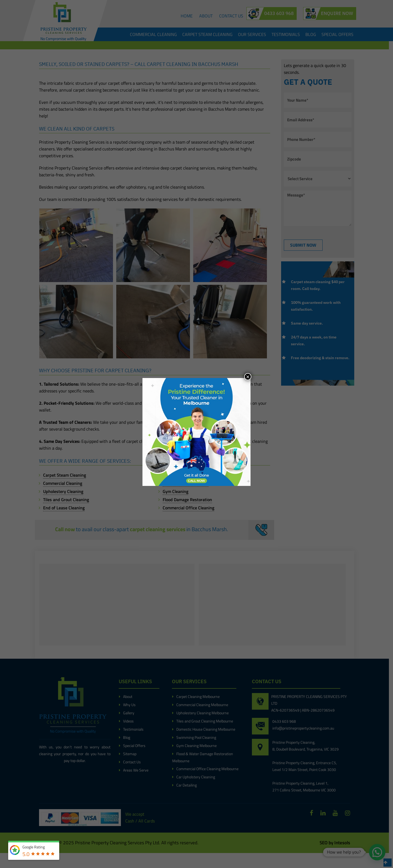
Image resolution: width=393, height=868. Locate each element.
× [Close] (248, 377)
